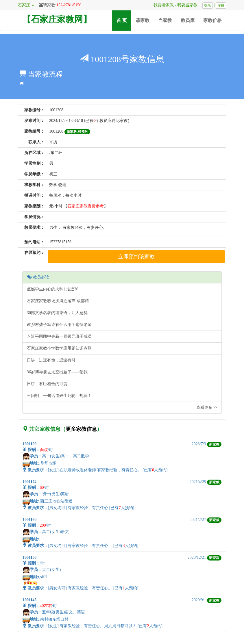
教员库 (188, 20)
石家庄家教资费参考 (86, 206)
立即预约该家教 (136, 257)
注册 (221, 5)
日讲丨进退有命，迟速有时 (51, 360)
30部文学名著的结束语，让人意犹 (57, 313)
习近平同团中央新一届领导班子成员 (59, 336)
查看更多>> (207, 408)
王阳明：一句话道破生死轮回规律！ (59, 396)
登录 (208, 5)
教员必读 (38, 277)
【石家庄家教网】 (57, 19)
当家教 (165, 20)
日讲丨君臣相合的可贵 (47, 384)
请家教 (143, 20)
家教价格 (212, 20)
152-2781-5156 (69, 5)
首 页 (124, 20)
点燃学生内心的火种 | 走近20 (53, 289)
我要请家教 (162, 5)
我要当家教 (189, 5)
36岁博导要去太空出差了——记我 (57, 372)
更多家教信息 (81, 429)
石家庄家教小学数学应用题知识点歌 (59, 348)
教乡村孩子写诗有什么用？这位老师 (59, 325)
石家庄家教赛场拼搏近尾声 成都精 (58, 301)
